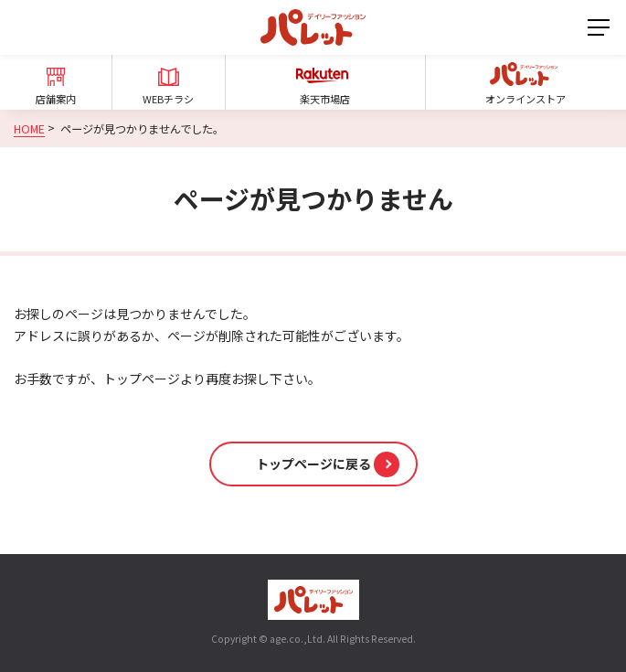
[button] (313, 464)
